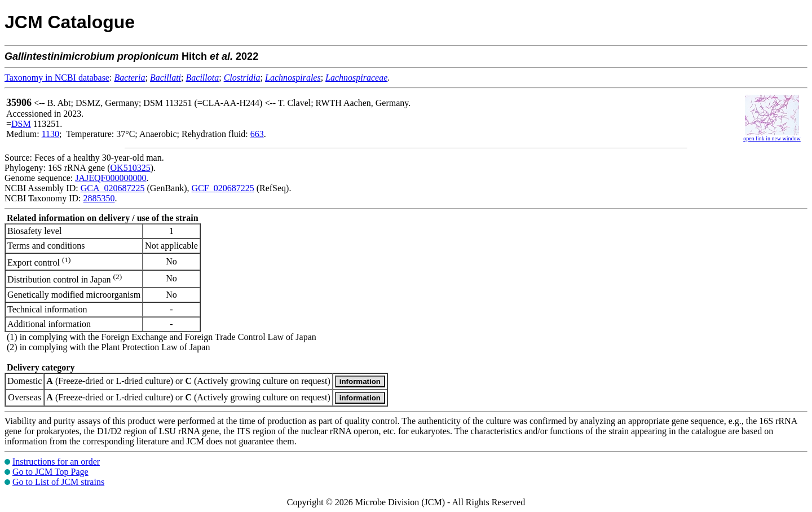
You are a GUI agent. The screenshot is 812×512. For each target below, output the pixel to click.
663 (257, 134)
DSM (21, 124)
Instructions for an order (56, 462)
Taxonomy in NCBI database (57, 78)
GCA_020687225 (113, 188)
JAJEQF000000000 (111, 178)
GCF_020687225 (223, 188)
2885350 (99, 198)
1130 (50, 134)
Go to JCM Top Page (50, 472)
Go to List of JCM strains (58, 482)
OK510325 (131, 168)
